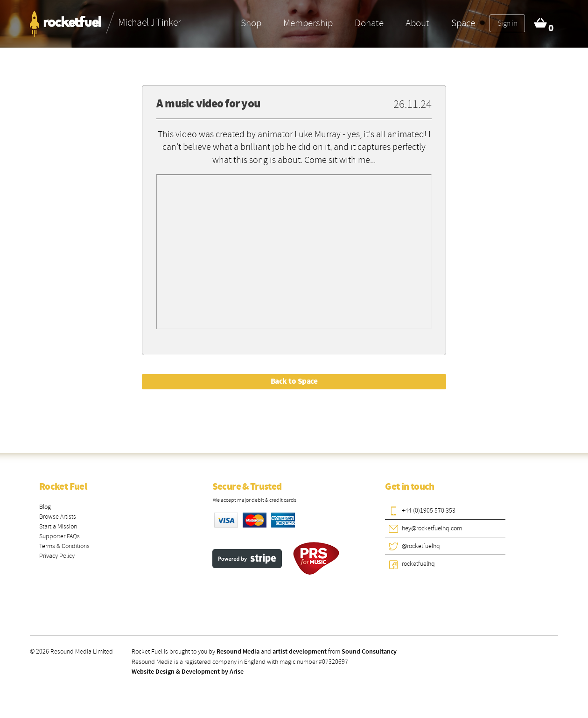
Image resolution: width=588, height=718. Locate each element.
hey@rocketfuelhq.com (432, 528)
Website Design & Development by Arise (188, 672)
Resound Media (238, 652)
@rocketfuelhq (421, 546)
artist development (300, 652)
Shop (251, 23)
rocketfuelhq (418, 564)
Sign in (507, 23)
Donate (369, 23)
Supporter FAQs (59, 536)
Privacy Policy (57, 556)
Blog (45, 507)
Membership (308, 23)
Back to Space (294, 381)
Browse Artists (58, 517)
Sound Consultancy (369, 652)
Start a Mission (58, 526)
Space (463, 23)
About (417, 23)
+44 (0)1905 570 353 (429, 510)
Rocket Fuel (63, 487)
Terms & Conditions (64, 546)
